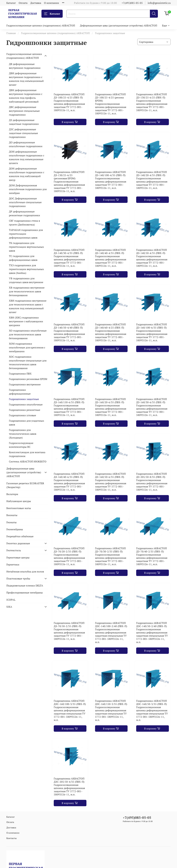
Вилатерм (12, 494)
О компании (52, 3)
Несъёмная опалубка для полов (25, 572)
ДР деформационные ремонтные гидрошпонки (24, 213)
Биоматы (12, 515)
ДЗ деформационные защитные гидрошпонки (24, 122)
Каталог (11, 3)
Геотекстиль (14, 550)
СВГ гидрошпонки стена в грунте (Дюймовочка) (24, 223)
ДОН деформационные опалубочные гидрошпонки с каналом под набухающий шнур (27, 174)
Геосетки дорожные (18, 543)
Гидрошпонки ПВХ (20, 374)
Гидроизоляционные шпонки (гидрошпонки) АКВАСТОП (41, 25)
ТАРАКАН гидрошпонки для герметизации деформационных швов (26, 234)
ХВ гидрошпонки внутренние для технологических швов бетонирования (27, 291)
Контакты (11, 838)
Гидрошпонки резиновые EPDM (28, 379)
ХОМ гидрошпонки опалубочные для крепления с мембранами (27, 347)
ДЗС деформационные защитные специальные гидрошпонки (23, 133)
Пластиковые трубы (18, 579)
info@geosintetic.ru (159, 3)
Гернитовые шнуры (18, 557)
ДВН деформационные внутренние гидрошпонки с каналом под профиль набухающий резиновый (26, 96)
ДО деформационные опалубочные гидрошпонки (26, 144)
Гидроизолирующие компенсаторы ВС (21, 445)
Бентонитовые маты (19, 508)
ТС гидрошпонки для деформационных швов (23, 258)
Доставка (36, 3)
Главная (11, 33)
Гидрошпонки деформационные (20, 392)
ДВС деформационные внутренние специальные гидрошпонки (24, 111)
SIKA (9, 607)
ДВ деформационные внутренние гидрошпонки (25, 66)
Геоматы (11, 522)
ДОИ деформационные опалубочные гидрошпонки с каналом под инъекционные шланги (27, 157)
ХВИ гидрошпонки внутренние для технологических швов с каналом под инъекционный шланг (28, 306)
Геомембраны (15, 529)
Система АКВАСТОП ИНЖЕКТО (28, 461)
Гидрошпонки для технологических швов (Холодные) (23, 434)
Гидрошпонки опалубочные (26, 404)
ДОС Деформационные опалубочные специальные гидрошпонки (25, 202)
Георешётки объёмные (20, 536)
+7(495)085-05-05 (132, 3)
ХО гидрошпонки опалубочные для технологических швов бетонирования (28, 334)
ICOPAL (11, 600)
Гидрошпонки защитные (24, 399)
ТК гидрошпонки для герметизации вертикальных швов (26, 247)
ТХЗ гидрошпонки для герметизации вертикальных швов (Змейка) (26, 269)
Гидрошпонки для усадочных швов (26, 423)
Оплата (23, 3)
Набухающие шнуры (19, 501)
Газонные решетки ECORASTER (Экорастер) (25, 485)
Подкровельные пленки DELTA (25, 586)
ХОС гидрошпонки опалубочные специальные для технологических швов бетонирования (28, 362)
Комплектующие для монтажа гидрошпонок (27, 454)
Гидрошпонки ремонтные (25, 410)
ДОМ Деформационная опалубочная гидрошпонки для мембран (28, 189)
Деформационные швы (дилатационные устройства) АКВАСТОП (118, 25)
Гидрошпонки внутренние (25, 384)
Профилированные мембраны (25, 593)
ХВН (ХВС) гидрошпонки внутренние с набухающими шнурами (26, 321)
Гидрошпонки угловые (22, 415)
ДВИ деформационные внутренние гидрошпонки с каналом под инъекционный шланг (26, 79)
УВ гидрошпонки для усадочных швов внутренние (26, 280)
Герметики (13, 564)
